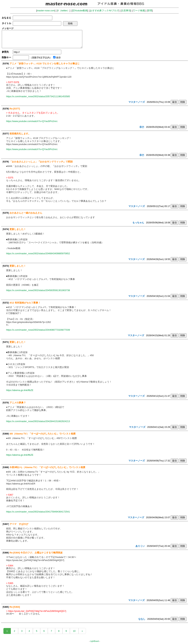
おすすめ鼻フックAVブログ (104, 11)
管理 (150, 11)
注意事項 (126, 11)
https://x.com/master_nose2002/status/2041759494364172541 (38, 512)
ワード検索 (139, 11)
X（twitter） (64, 11)
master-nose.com (46, 11)
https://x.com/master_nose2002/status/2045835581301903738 (38, 290)
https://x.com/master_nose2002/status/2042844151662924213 (38, 421)
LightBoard (94, 641)
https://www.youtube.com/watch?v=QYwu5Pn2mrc (32, 121)
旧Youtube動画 (80, 11)
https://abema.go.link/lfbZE (20, 390)
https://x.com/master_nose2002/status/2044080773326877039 (38, 330)
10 (74, 631)
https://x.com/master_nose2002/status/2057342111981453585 (38, 96)
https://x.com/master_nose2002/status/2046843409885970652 (38, 253)
